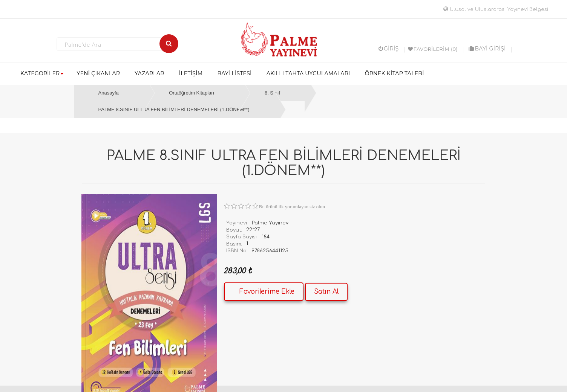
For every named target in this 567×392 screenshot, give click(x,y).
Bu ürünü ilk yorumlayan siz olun (292, 207)
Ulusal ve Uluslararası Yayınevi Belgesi (496, 9)
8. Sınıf (272, 93)
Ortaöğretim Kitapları (192, 93)
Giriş (389, 49)
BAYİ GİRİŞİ (487, 49)
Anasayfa (109, 93)
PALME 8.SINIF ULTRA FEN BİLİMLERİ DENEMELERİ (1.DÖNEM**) (174, 109)
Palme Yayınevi (271, 223)
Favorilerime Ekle (267, 292)
